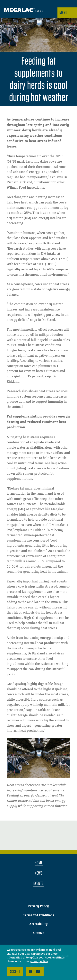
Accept (15, 971)
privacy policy (39, 961)
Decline (35, 971)
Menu (63, 12)
